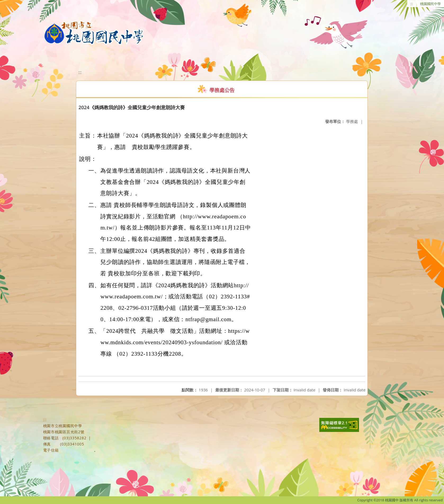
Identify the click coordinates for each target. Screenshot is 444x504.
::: (412, 4)
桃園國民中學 (430, 4)
